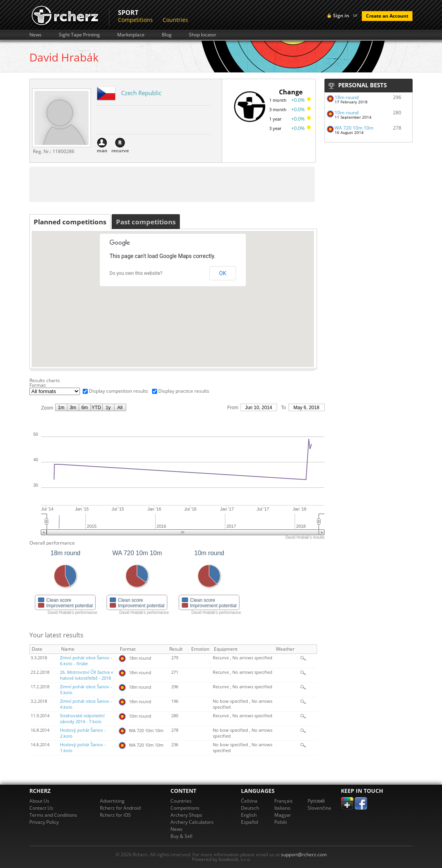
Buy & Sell (181, 836)
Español (250, 822)
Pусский (316, 801)
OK (223, 273)
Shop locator (203, 35)
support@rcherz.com (304, 854)
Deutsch (250, 808)
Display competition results (119, 391)
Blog (167, 35)
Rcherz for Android (120, 808)
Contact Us (41, 808)
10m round (347, 113)
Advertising (112, 801)
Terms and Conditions (53, 815)
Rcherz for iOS (115, 815)
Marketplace (131, 35)
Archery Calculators (192, 822)
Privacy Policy (44, 822)
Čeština (249, 801)
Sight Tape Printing (79, 35)
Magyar (283, 815)
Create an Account (387, 16)
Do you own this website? (136, 273)
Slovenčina (319, 808)
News (35, 35)
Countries (175, 20)
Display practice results (184, 391)
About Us (39, 801)
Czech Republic (141, 93)
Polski (281, 822)
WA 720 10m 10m (354, 128)
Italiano (282, 808)
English (249, 815)
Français (283, 801)
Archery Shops (186, 815)
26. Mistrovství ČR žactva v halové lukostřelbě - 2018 (87, 675)
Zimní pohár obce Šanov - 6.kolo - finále (86, 661)
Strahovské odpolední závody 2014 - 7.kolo (82, 719)
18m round (347, 97)
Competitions (135, 20)
